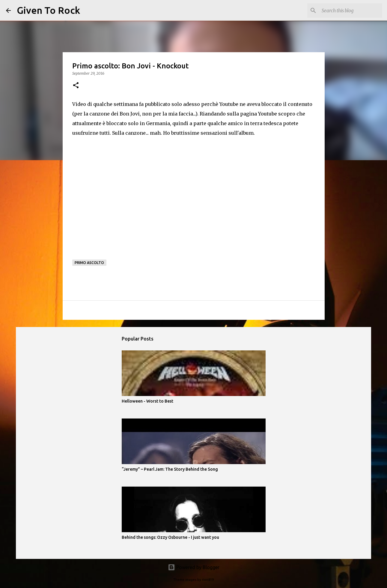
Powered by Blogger (194, 567)
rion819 (208, 580)
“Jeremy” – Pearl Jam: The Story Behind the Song (170, 469)
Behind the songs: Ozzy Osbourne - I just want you (170, 537)
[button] (76, 86)
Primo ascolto (89, 263)
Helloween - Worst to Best (147, 401)
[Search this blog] (351, 10)
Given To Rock (48, 10)
